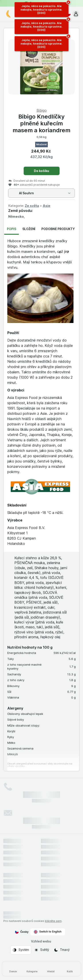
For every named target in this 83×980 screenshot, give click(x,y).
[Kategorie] (32, 969)
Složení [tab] (29, 229)
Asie (46, 206)
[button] (76, 14)
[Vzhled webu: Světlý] (42, 950)
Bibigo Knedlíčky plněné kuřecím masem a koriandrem (41, 123)
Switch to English (48, 932)
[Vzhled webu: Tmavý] (62, 950)
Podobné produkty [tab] (58, 229)
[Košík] (70, 969)
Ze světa (32, 206)
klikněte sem (53, 921)
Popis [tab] (12, 229)
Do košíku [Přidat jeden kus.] (41, 171)
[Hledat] (51, 969)
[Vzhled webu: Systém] (21, 950)
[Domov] (13, 969)
